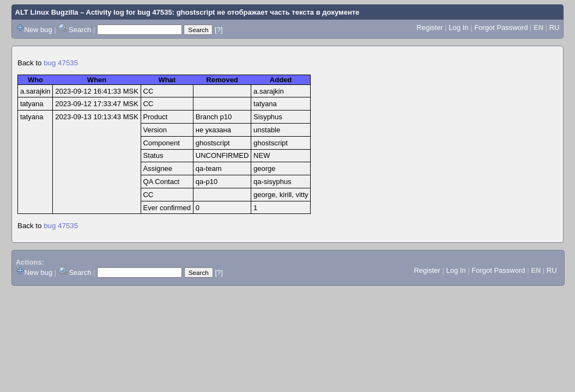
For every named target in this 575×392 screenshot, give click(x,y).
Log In (458, 27)
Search (80, 30)
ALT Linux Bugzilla (47, 12)
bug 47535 (61, 63)
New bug (38, 30)
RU (555, 27)
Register (429, 27)
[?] (219, 30)
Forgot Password (501, 27)
